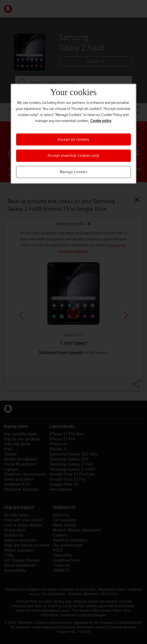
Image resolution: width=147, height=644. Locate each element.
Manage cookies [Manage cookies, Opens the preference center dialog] (73, 172)
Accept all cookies (73, 139)
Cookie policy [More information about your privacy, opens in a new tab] (101, 121)
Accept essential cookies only (73, 156)
